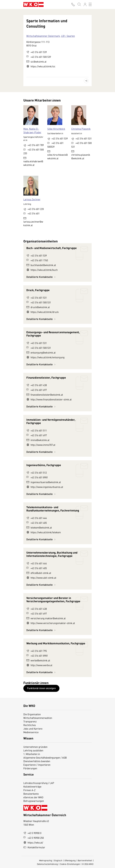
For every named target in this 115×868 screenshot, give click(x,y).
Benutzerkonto (31, 794)
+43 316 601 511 (37, 430)
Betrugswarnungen (34, 801)
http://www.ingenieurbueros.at (45, 487)
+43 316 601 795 (37, 651)
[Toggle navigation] (90, 4)
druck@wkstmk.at (38, 307)
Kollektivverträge (32, 786)
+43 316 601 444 (37, 518)
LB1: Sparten (68, 36)
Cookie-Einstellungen (70, 864)
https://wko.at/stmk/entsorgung (45, 357)
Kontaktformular (34, 847)
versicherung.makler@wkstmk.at (46, 618)
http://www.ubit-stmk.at (41, 578)
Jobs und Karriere (33, 729)
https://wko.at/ (33, 842)
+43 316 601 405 (37, 523)
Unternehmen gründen (35, 747)
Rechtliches (30, 725)
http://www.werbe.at (39, 665)
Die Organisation (32, 714)
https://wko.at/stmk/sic (41, 66)
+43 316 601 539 (37, 52)
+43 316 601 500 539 (39, 57)
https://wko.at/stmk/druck (43, 312)
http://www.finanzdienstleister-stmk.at (49, 399)
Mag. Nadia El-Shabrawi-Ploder (32, 130)
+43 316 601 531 (37, 298)
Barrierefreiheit (85, 860)
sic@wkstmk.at (36, 62)
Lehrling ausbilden (33, 750)
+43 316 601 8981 (37, 477)
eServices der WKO (33, 797)
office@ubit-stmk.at (39, 573)
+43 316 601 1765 (37, 260)
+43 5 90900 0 (32, 833)
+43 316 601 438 (37, 385)
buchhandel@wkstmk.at (41, 265)
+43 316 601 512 (37, 473)
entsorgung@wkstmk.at (41, 352)
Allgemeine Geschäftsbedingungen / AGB (45, 758)
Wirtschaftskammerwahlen (38, 718)
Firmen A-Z (29, 790)
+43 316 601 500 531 (39, 302)
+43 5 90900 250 (34, 838)
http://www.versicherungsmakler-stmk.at (51, 623)
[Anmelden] (85, 4)
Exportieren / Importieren (37, 765)
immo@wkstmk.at (38, 440)
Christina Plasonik (81, 129)
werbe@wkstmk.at (38, 660)
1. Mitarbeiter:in (32, 754)
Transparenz (30, 721)
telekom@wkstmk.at (39, 527)
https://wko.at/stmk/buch (42, 270)
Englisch (58, 860)
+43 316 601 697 (37, 390)
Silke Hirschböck (56, 129)
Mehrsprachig (46, 860)
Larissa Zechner (32, 199)
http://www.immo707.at (41, 445)
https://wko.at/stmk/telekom (44, 532)
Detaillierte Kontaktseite (41, 277)
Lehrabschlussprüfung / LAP (39, 783)
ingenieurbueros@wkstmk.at (44, 482)
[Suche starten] (79, 4)
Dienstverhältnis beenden (37, 761)
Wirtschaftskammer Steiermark (43, 36)
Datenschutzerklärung (47, 864)
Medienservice (31, 732)
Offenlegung (70, 860)
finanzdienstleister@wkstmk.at (45, 395)
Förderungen (30, 768)
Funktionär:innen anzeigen (41, 688)
